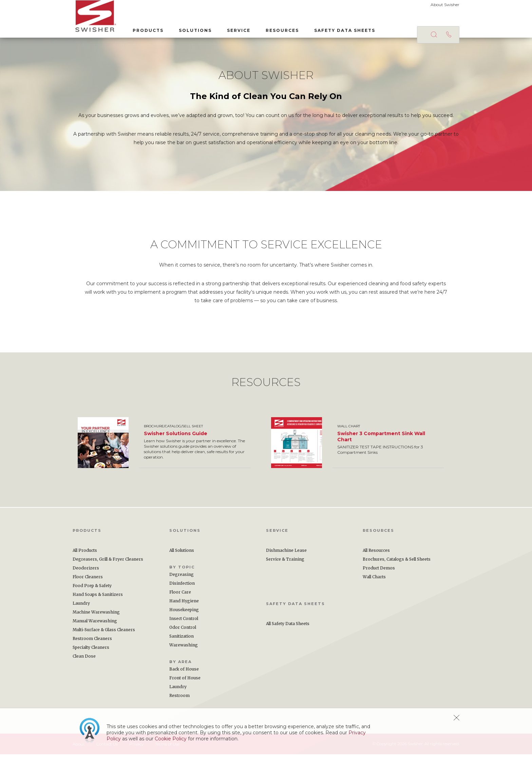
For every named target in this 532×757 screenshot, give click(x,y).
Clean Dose (84, 659)
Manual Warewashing (95, 624)
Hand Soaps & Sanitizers (98, 597)
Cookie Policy (171, 739)
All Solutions (182, 553)
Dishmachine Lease (286, 553)
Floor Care (180, 595)
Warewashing (184, 648)
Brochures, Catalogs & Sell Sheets (397, 562)
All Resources (376, 553)
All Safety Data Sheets (288, 626)
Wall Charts (374, 579)
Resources (280, 30)
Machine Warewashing (96, 615)
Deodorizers (86, 571)
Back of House (184, 672)
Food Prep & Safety (92, 588)
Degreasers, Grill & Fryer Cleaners (108, 562)
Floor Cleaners (88, 579)
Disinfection (182, 586)
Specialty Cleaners (91, 650)
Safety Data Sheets (342, 30)
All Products (85, 553)
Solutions (193, 30)
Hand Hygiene (184, 604)
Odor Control (183, 630)
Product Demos (379, 571)
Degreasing (182, 577)
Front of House (185, 681)
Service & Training (285, 562)
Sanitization (182, 639)
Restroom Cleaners (92, 641)
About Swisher (445, 5)
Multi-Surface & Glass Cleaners (104, 632)
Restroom (179, 698)
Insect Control (184, 621)
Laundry (81, 606)
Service (236, 30)
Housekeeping (184, 612)
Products (145, 30)
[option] (169, 445)
